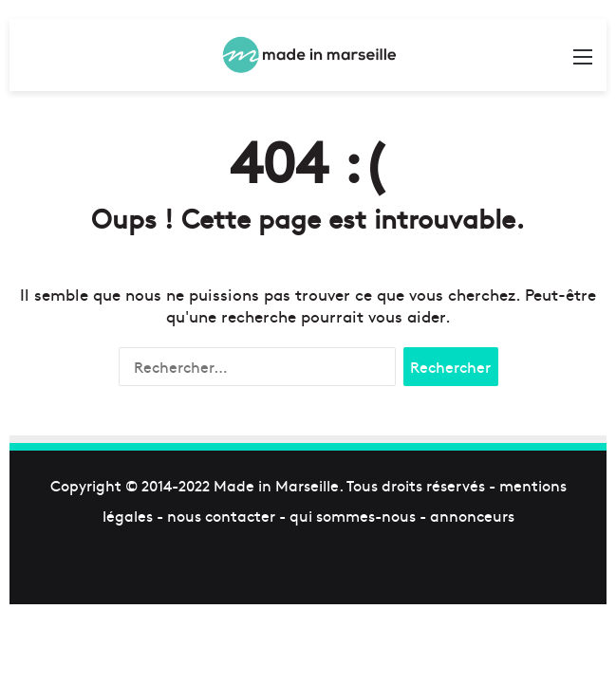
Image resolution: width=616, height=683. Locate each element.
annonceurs (472, 515)
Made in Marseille (276, 485)
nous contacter (221, 515)
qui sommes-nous (353, 515)
